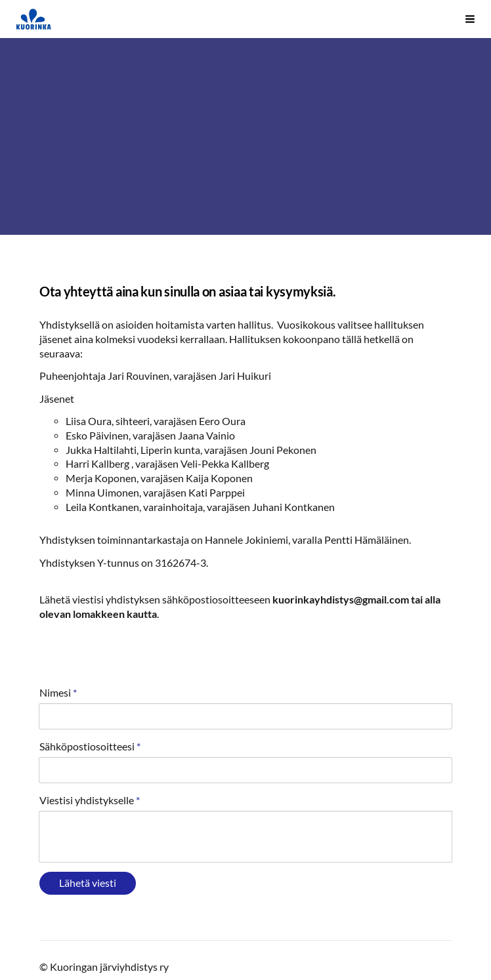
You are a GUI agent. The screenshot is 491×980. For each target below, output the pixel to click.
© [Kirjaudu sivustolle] (45, 909)
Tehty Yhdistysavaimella (107, 935)
